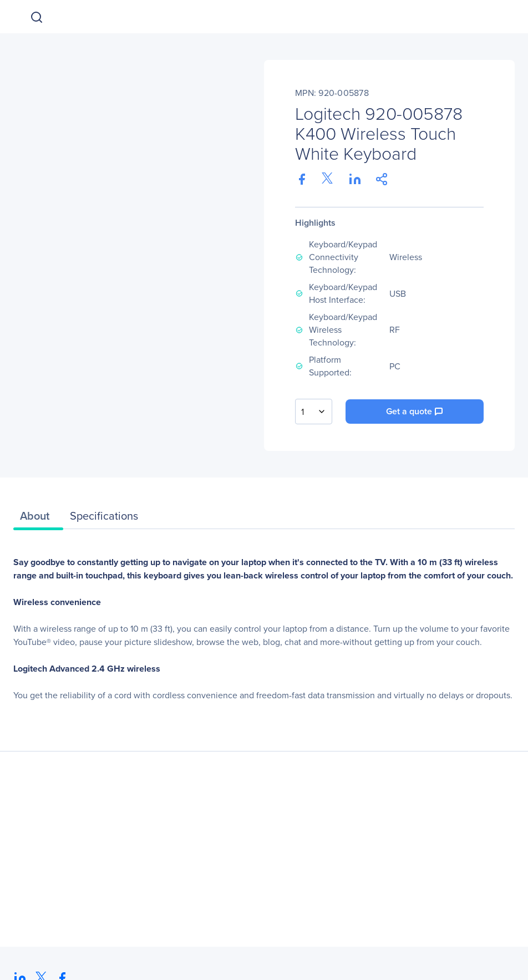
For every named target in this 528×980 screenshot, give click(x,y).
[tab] (38, 519)
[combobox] (314, 412)
